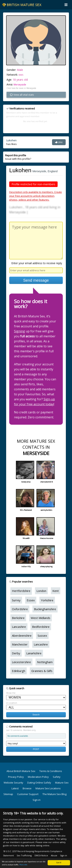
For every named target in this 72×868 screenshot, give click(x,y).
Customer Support (28, 794)
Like (59, 142)
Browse (27, 788)
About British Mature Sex (21, 771)
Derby (16, 653)
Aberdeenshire (22, 635)
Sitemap (8, 794)
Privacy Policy (16, 777)
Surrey (16, 600)
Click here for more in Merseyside (21, 88)
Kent (56, 591)
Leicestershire (21, 662)
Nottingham (45, 662)
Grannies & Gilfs (42, 671)
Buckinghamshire (45, 609)
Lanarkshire (34, 653)
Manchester (20, 644)
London (41, 591)
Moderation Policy (38, 777)
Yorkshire (47, 600)
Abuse (54, 855)
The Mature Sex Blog (54, 794)
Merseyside (20, 85)
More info (23, 865)
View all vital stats (22, 95)
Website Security (13, 783)
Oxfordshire (20, 609)
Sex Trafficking (24, 855)
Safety (57, 777)
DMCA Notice (41, 855)
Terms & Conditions (51, 771)
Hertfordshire (21, 591)
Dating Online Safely (39, 783)
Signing (19, 331)
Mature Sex (62, 783)
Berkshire (18, 618)
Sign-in (37, 800)
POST (36, 749)
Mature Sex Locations (48, 788)
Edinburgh (19, 671)
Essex (31, 600)
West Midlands (41, 618)
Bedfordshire (41, 627)
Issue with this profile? (18, 157)
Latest (15, 788)
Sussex (42, 635)
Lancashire (19, 627)
